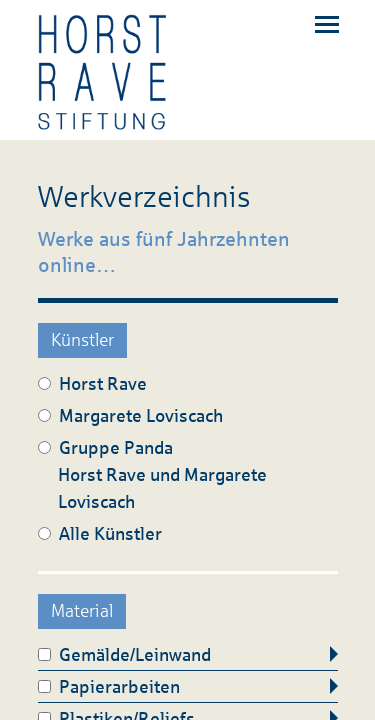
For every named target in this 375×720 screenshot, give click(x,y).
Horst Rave (92, 384)
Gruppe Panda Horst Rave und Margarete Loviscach (152, 475)
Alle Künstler (100, 534)
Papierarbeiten (109, 687)
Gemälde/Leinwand (124, 655)
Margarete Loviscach (130, 416)
